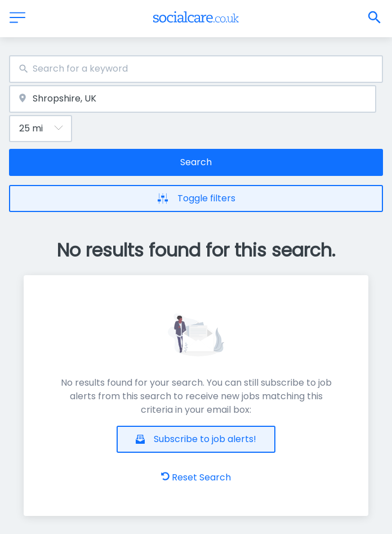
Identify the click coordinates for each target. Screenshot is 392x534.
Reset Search (196, 477)
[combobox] (196, 69)
